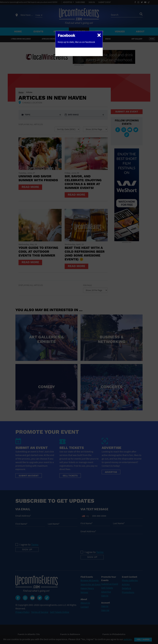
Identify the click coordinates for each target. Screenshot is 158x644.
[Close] (99, 35)
